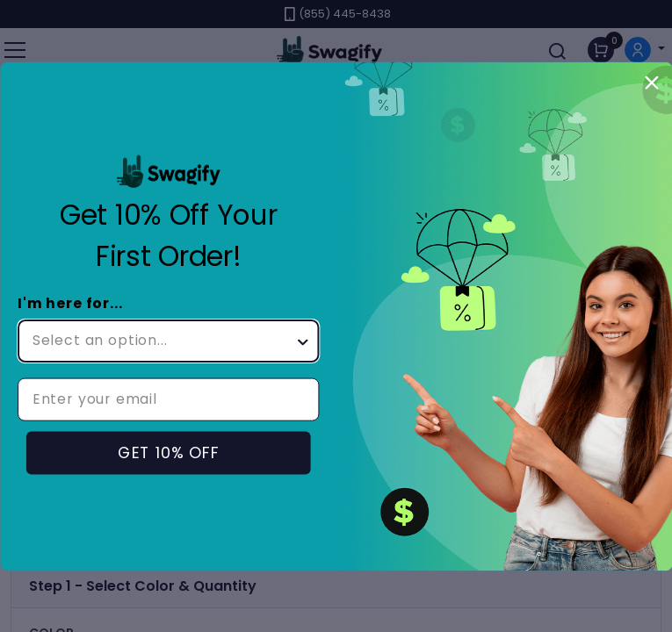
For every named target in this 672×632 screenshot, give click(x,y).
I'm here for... (70, 303)
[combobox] (163, 340)
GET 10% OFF (168, 452)
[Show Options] (302, 340)
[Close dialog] (651, 82)
